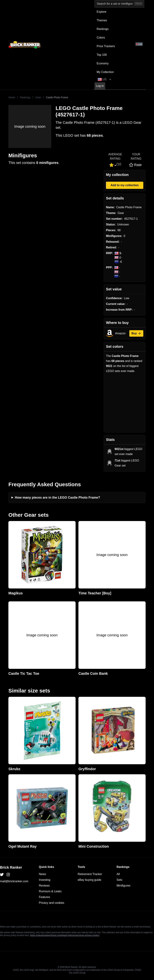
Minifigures (124, 886)
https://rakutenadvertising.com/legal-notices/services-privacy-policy (65, 935)
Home (12, 97)
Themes (102, 20)
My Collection (105, 72)
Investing (45, 880)
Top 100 (102, 55)
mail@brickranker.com (14, 881)
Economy (103, 63)
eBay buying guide (90, 880)
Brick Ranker (11, 867)
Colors (101, 38)
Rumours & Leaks (50, 891)
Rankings (103, 29)
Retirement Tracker (90, 874)
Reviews (44, 886)
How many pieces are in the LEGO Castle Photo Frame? (57, 498)
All (118, 874)
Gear (38, 97)
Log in (100, 86)
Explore (101, 12)
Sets (120, 880)
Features (45, 897)
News (43, 874)
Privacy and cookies (52, 903)
